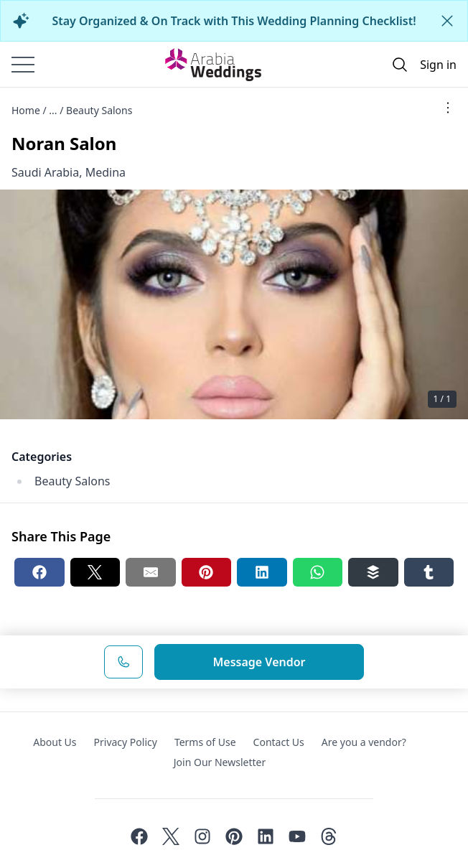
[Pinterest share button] (207, 572)
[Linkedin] (266, 836)
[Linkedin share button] (262, 572)
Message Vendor (259, 662)
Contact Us (279, 742)
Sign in (438, 65)
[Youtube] (297, 836)
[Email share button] (151, 572)
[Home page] (213, 65)
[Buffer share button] (373, 572)
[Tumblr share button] (429, 572)
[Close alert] (447, 21)
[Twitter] (171, 836)
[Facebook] (139, 836)
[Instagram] (202, 836)
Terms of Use (205, 742)
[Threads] (329, 836)
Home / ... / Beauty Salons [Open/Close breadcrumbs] (72, 110)
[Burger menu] (23, 65)
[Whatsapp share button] (318, 572)
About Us (55, 742)
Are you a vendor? (364, 742)
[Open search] (400, 65)
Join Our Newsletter (220, 762)
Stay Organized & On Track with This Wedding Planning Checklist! (234, 21)
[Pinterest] (234, 836)
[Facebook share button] (39, 572)
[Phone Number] (123, 662)
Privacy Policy (126, 742)
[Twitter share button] (95, 572)
